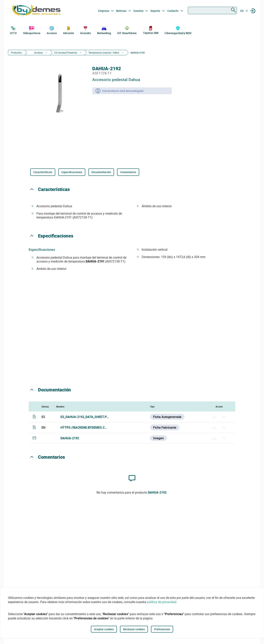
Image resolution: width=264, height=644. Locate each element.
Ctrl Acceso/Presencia (66, 53)
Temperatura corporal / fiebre (104, 53)
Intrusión (69, 30)
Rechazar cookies (134, 629)
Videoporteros (32, 30)
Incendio (85, 30)
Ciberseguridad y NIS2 (178, 30)
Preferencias (162, 629)
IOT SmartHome (127, 30)
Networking (104, 30)
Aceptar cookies (104, 629)
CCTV (13, 30)
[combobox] (212, 10)
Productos (16, 53)
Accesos (52, 30)
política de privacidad (162, 602)
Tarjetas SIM (151, 30)
